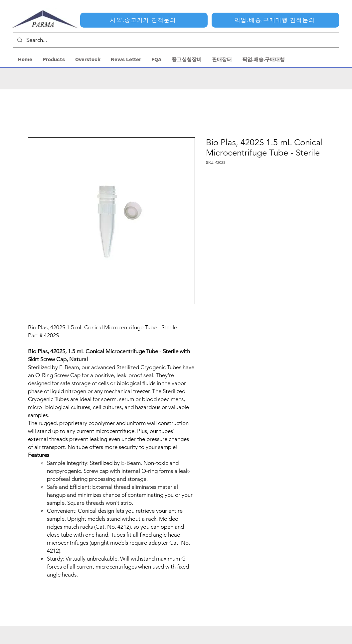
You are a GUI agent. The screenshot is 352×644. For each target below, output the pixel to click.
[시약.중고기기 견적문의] (144, 20)
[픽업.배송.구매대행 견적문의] (275, 20)
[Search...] (176, 40)
